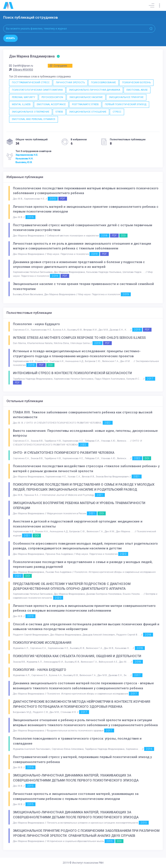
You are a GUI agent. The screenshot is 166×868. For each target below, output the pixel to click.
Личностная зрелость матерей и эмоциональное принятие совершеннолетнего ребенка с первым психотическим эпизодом (86, 209)
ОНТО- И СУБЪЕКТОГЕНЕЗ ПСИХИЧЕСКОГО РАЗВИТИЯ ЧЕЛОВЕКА (64, 453)
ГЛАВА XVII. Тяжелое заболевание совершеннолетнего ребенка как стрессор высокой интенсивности (83, 415)
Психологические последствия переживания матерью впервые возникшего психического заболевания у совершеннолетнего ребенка (86, 191)
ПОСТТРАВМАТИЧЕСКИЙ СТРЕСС (31, 83)
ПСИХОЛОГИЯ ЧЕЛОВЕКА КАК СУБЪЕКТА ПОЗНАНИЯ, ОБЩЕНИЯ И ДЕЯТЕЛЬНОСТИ (77, 656)
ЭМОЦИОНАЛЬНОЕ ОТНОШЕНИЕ (88, 112)
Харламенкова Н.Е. (27, 155)
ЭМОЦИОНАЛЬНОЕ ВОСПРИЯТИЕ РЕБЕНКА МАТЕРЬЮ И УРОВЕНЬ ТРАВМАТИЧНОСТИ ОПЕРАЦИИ (79, 505)
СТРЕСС (117, 112)
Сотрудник (58, 66)
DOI (123, 236)
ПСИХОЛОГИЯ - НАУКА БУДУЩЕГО (40, 670)
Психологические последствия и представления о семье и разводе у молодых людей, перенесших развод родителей (83, 564)
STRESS (59, 112)
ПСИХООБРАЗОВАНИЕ (103, 83)
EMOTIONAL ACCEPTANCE (51, 104)
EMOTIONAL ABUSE (137, 90)
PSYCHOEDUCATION (52, 97)
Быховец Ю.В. (24, 162)
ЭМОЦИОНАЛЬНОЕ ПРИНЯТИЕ (126, 97)
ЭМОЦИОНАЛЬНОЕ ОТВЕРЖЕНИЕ (31, 112)
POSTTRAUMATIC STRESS (85, 104)
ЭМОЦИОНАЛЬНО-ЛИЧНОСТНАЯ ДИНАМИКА (95, 90)
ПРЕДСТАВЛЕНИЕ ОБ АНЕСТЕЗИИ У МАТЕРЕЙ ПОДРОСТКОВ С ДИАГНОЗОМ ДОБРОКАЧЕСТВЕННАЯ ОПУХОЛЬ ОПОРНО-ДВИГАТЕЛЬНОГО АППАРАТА (72, 586)
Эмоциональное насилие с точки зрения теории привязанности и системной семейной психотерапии (83, 286)
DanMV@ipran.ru (21, 66)
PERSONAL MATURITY (24, 97)
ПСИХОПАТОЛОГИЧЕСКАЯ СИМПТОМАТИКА (37, 90)
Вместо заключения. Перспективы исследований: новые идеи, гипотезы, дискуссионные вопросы (85, 433)
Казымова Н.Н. (24, 159)
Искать (10, 38)
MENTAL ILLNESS (21, 104)
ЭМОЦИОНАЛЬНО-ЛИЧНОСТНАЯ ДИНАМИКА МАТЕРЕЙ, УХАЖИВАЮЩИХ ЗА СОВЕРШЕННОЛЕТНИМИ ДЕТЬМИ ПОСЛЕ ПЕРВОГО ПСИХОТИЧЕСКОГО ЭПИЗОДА (76, 778)
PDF (63, 199)
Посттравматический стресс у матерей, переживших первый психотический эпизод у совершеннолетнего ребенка (82, 759)
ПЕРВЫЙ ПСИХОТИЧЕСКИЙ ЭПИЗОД (126, 104)
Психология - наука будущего (36, 324)
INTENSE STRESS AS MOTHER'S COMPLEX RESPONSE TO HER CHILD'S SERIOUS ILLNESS (79, 338)
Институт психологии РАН (88, 863)
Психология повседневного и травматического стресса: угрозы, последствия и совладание (77, 741)
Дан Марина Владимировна (34, 56)
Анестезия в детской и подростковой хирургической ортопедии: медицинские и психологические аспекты (78, 524)
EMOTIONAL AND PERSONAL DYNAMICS (34, 119)
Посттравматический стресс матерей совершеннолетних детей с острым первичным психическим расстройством (83, 228)
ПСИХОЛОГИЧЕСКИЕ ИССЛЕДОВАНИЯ (42, 643)
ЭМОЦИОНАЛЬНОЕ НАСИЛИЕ (86, 97)
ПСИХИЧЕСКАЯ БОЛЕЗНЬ (136, 83)
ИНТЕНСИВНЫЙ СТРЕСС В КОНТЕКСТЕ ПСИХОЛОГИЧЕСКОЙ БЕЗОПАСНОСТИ (72, 373)
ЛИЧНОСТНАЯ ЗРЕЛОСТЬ (70, 83)
